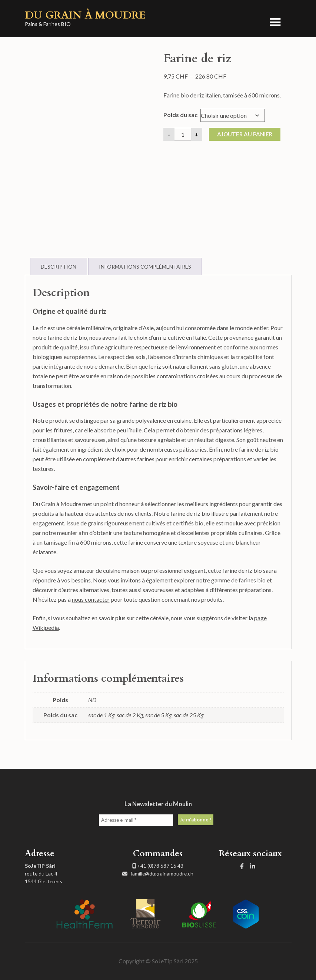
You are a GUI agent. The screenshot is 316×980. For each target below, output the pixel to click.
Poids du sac (180, 115)
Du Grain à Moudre (85, 15)
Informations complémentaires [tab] (145, 267)
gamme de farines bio (238, 580)
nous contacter (91, 599)
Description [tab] (59, 267)
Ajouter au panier (245, 134)
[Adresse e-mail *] (136, 820)
